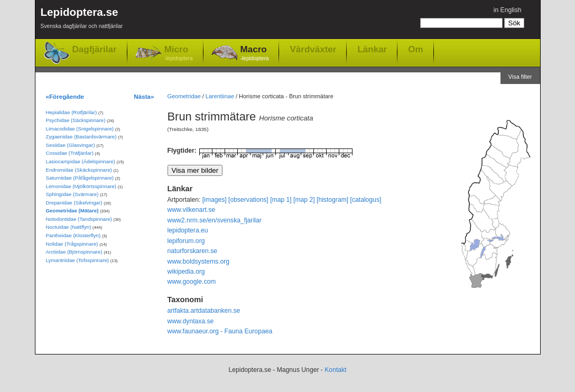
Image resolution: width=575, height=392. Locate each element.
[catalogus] (366, 200)
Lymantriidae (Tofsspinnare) (78, 260)
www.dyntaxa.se (191, 321)
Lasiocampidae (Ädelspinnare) (81, 161)
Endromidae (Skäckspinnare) (79, 170)
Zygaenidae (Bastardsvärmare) (81, 137)
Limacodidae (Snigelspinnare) (80, 129)
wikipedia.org (186, 272)
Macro (255, 54)
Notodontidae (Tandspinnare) (79, 219)
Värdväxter (313, 49)
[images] (215, 200)
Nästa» (144, 96)
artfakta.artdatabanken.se (204, 311)
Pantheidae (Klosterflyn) (73, 235)
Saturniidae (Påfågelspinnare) (80, 178)
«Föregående (65, 96)
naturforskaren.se (193, 251)
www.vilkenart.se (192, 210)
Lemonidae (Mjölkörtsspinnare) (81, 186)
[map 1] (281, 200)
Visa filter (520, 77)
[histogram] (332, 200)
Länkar (372, 49)
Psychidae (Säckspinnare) (76, 120)
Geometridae (184, 96)
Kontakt (335, 370)
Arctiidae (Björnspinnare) (74, 252)
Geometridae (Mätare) (72, 211)
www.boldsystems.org (199, 262)
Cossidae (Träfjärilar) (70, 153)
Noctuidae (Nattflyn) (69, 227)
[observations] (248, 200)
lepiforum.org (186, 241)
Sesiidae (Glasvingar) (71, 145)
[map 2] (304, 200)
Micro (179, 54)
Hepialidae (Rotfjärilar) (72, 112)
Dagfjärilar (95, 49)
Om (415, 49)
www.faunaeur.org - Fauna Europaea (220, 331)
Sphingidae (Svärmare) (72, 194)
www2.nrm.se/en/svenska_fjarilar (215, 220)
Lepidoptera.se (82, 20)
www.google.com (192, 282)
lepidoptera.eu (188, 230)
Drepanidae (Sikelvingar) (74, 203)
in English (508, 10)
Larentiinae (220, 96)
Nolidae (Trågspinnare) (72, 244)
